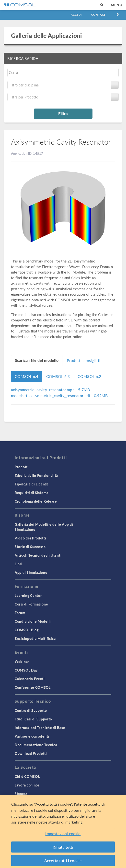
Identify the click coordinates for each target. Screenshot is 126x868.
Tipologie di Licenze (32, 484)
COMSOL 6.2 (89, 376)
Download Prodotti (31, 753)
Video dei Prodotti (30, 538)
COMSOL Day (26, 670)
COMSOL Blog (27, 630)
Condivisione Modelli (33, 621)
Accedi (76, 15)
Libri (19, 564)
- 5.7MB (50, 390)
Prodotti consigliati (84, 360)
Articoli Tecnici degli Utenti (38, 555)
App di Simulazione (31, 572)
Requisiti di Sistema (32, 493)
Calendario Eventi (30, 679)
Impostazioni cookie (63, 835)
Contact (98, 15)
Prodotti (22, 467)
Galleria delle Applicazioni (46, 35)
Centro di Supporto (31, 710)
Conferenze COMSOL (33, 687)
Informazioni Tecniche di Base (40, 728)
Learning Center (28, 595)
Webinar (22, 661)
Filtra (63, 113)
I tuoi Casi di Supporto (33, 719)
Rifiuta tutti (63, 848)
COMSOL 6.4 (27, 376)
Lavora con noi (27, 785)
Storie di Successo (30, 547)
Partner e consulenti (32, 736)
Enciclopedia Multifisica (35, 638)
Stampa (21, 794)
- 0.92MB (59, 395)
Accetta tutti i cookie (63, 862)
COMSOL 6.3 (58, 376)
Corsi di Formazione (31, 604)
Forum (20, 613)
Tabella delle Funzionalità (36, 475)
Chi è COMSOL (27, 776)
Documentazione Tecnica (36, 745)
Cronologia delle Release (36, 501)
